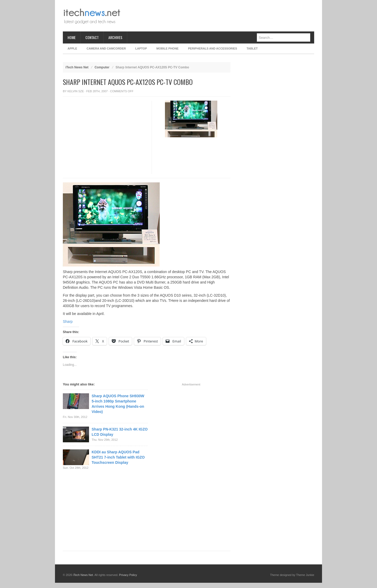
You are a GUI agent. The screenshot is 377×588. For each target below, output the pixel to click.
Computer (102, 67)
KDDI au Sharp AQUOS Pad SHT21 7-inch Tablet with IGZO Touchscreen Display (118, 457)
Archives (115, 37)
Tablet (252, 48)
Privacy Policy (128, 575)
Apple (72, 48)
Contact (92, 37)
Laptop (141, 48)
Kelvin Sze (76, 91)
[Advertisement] (219, 16)
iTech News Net (77, 67)
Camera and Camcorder (106, 48)
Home (72, 37)
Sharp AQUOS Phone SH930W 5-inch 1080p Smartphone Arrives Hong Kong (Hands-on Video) (118, 404)
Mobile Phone (167, 48)
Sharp (68, 322)
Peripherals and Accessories (212, 48)
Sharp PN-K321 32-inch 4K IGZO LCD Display (120, 432)
